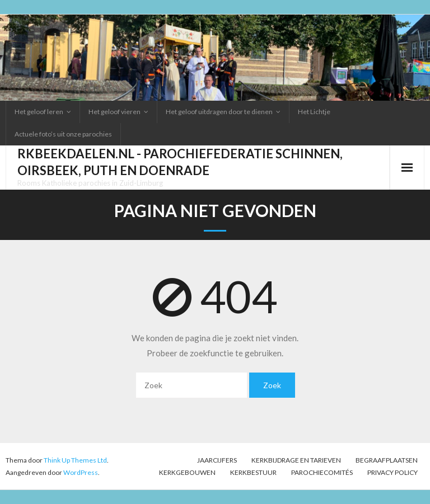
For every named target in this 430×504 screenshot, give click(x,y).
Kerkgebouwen (187, 472)
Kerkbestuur (253, 472)
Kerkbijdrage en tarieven (296, 460)
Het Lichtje (314, 112)
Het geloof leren (39, 112)
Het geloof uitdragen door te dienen (219, 112)
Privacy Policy (392, 472)
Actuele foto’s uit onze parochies (63, 134)
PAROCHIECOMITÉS (322, 472)
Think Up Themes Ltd (75, 460)
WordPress (81, 472)
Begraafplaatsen (387, 460)
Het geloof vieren (114, 112)
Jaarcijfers (217, 460)
